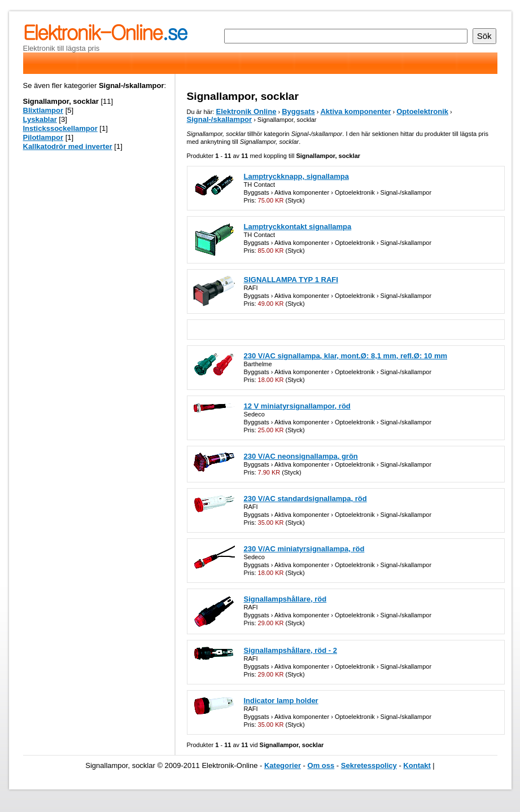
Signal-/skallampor (220, 119)
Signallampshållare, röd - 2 (290, 650)
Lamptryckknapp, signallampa (296, 176)
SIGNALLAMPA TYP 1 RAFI (291, 280)
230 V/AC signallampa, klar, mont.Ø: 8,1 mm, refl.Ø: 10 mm (346, 356)
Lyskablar (40, 119)
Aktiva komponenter (355, 111)
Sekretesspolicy (369, 765)
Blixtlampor (43, 110)
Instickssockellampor (60, 128)
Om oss (321, 765)
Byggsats (298, 111)
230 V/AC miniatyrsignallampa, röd (304, 549)
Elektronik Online (246, 111)
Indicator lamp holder (281, 701)
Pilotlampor (43, 137)
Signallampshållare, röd (285, 599)
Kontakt (417, 765)
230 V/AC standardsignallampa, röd (305, 499)
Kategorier (283, 765)
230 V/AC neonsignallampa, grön (301, 456)
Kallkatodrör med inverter (68, 146)
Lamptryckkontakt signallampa (298, 227)
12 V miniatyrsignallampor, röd (297, 406)
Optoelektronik (422, 111)
